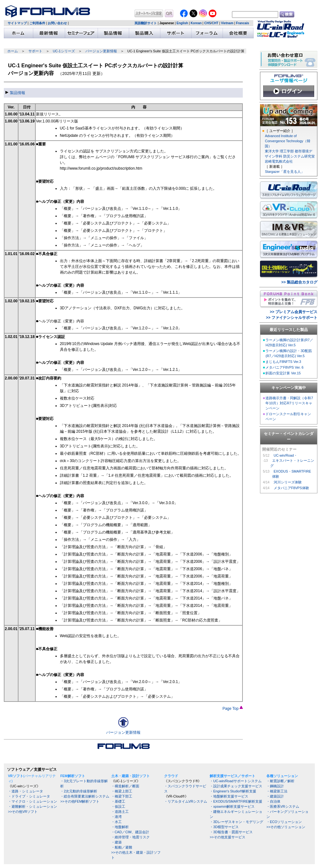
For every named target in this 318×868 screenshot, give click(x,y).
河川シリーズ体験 (288, 482)
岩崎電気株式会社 (279, 161)
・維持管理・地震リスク (130, 837)
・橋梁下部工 (122, 796)
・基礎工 (118, 801)
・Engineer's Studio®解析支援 (233, 791)
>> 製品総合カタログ (299, 282)
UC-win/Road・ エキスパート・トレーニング (292, 460)
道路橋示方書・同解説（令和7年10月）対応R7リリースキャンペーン (289, 403)
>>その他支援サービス (227, 837)
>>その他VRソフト (23, 812)
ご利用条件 (37, 23)
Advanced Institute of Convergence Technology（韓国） (287, 141)
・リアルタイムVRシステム (186, 801)
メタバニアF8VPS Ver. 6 (284, 367)
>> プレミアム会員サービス (294, 312)
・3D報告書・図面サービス (231, 832)
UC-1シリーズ (64, 51)
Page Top (233, 709)
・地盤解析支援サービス (229, 796)
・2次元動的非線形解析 (79, 791)
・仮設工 (118, 806)
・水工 (116, 822)
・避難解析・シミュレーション (33, 806)
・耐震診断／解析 (280, 781)
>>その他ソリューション (286, 827)
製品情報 (15, 93)
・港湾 (116, 817)
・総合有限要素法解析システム (85, 796)
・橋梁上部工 (122, 791)
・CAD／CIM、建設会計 (130, 832)
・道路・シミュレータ (25, 791)
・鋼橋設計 (275, 786)
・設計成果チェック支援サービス (236, 786)
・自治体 (273, 801)
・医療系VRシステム (283, 806)
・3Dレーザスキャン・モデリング (236, 822)
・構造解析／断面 (125, 786)
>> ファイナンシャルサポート (292, 318)
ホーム (13, 51)
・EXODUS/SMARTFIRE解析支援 (236, 801)
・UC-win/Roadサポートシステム (235, 781)
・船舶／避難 (122, 847)
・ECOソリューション (284, 822)
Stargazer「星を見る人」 (284, 172)
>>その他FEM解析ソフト (80, 801)
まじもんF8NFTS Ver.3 (283, 362)
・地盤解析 (120, 827)
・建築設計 (275, 796)
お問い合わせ (57, 23)
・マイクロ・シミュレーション (33, 801)
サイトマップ (17, 23)
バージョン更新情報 (101, 51)
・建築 (116, 842)
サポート (35, 51)
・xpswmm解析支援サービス (232, 806)
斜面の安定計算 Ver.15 (283, 373)
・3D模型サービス (224, 827)
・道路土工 (120, 812)
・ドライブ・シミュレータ (29, 796)
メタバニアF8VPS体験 (291, 488)
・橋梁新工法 (277, 791)
